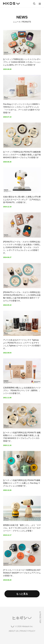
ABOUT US (13, 631)
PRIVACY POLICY (28, 631)
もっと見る (22, 594)
